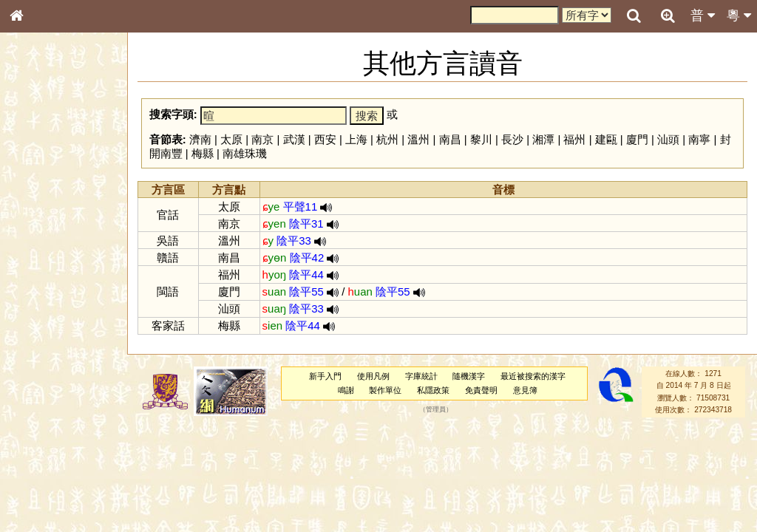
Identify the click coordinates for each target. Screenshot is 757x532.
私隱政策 (433, 390)
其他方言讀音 (45, 424)
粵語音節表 (41, 294)
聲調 (70, 396)
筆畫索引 (36, 212)
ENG (65, 163)
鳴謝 (346, 390)
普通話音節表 (45, 410)
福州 (574, 139)
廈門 (637, 139)
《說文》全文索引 (54, 464)
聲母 (30, 396)
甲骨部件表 (41, 226)
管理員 (436, 410)
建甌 (606, 139)
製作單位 (385, 390)
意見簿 (525, 390)
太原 (231, 139)
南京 (262, 139)
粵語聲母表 (41, 308)
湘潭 (543, 139)
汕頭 (668, 139)
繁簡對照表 (41, 506)
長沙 (512, 139)
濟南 (200, 139)
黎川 (481, 139)
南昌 (450, 139)
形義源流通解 (45, 255)
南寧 (699, 139)
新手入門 (325, 376)
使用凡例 (373, 376)
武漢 (294, 139)
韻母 (50, 396)
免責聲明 (481, 390)
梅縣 (203, 153)
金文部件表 (41, 241)
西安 (325, 139)
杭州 (387, 139)
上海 (356, 139)
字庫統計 (421, 376)
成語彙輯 (36, 492)
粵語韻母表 (41, 323)
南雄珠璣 (245, 153)
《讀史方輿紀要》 (54, 478)
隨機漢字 (469, 376)
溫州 (418, 139)
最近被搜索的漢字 (533, 376)
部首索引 (36, 198)
